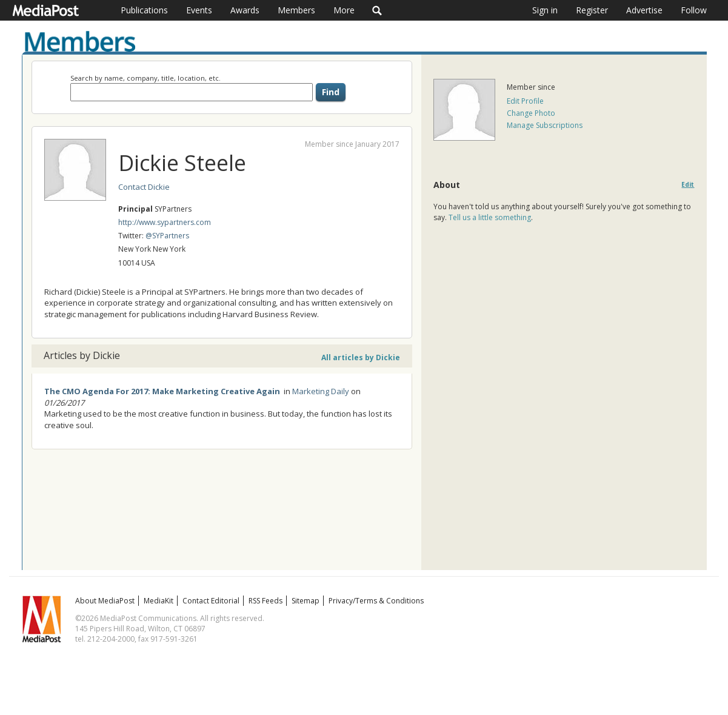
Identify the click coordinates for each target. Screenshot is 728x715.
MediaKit (159, 601)
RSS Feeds (265, 601)
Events (199, 10)
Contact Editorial (211, 601)
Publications (144, 10)
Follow (694, 10)
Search (377, 10)
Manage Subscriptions (545, 125)
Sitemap (306, 601)
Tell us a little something (490, 217)
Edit (688, 185)
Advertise (644, 10)
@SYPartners (167, 236)
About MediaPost (105, 601)
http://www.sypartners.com (165, 222)
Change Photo (531, 113)
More (344, 10)
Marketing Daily (321, 391)
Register (592, 10)
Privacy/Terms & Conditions (376, 601)
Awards (245, 10)
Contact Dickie (144, 187)
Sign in (545, 10)
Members (296, 10)
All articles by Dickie (361, 357)
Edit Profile (525, 101)
